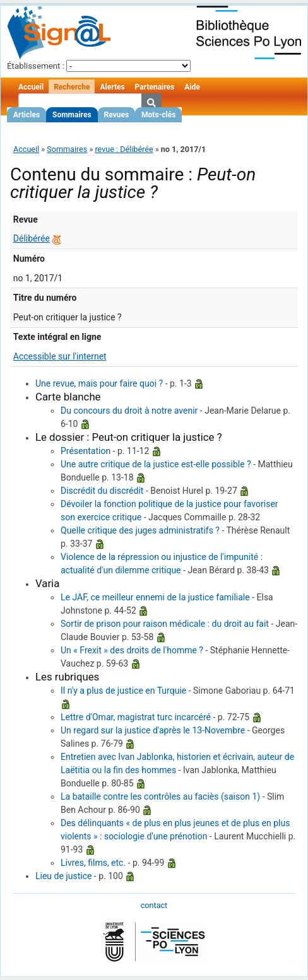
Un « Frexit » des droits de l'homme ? (132, 650)
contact (154, 905)
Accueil (31, 87)
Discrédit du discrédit (102, 491)
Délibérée (32, 238)
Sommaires (72, 115)
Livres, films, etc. (93, 863)
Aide (192, 87)
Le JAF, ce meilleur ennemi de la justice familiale (155, 597)
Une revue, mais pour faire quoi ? (99, 383)
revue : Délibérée (124, 149)
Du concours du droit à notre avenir (129, 411)
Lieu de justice (63, 876)
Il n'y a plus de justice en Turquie (123, 691)
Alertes (112, 87)
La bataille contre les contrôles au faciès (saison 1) (160, 796)
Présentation (86, 451)
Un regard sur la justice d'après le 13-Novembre (153, 730)
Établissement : (36, 66)
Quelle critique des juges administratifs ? (140, 530)
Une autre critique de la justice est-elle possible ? (156, 464)
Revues (117, 115)
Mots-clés (158, 115)
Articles (27, 115)
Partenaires (155, 87)
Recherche (72, 87)
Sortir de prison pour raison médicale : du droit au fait (165, 624)
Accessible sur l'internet (60, 356)
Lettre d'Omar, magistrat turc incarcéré (136, 717)
